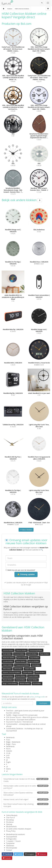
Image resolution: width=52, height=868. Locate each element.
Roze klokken (37, 684)
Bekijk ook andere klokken (22, 200)
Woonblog (10, 820)
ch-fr (8, 755)
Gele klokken (36, 665)
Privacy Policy (11, 831)
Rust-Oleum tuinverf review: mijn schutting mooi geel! (26, 805)
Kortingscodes (11, 839)
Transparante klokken (22, 665)
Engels (8, 762)
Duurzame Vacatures (14, 722)
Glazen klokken (28, 672)
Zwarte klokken (32, 654)
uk (7, 767)
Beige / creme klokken (10, 684)
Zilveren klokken (21, 650)
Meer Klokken (26, 530)
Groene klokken (19, 654)
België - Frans (11, 744)
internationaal (28, 722)
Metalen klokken (25, 684)
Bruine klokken (21, 676)
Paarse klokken (33, 680)
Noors (8, 749)
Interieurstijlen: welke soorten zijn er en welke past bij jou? (26, 787)
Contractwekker (12, 724)
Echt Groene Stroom (14, 717)
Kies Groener (11, 720)
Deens (8, 769)
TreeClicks (10, 711)
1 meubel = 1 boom (13, 841)
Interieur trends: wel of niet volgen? (26, 799)
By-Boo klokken (22, 658)
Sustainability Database (15, 729)
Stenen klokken (21, 661)
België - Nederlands (13, 742)
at (7, 771)
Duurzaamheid (11, 837)
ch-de (8, 753)
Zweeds (9, 751)
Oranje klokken (20, 680)
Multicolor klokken (9, 658)
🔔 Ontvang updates (26, 574)
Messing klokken (8, 676)
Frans (8, 740)
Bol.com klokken (34, 661)
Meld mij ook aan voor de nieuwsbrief (20, 570)
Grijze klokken (35, 658)
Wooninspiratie (12, 848)
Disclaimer (10, 822)
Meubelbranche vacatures (16, 834)
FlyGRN (9, 715)
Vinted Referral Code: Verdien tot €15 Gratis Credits (26, 780)
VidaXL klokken (8, 665)
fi (7, 764)
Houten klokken (33, 676)
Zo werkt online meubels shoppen (19, 829)
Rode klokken (7, 654)
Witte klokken (7, 669)
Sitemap (9, 824)
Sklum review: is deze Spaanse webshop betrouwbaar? (26, 794)
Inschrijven (43, 703)
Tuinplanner (10, 843)
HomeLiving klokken (36, 650)
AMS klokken (18, 669)
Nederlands (10, 737)
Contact (9, 850)
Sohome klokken (8, 650)
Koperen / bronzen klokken (11, 672)
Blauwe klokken (8, 680)
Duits (8, 758)
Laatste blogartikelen (12, 774)
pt (7, 760)
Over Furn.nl (10, 818)
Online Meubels (12, 815)
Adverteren (10, 846)
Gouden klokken (8, 661)
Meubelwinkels (11, 827)
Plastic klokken (44, 654)
